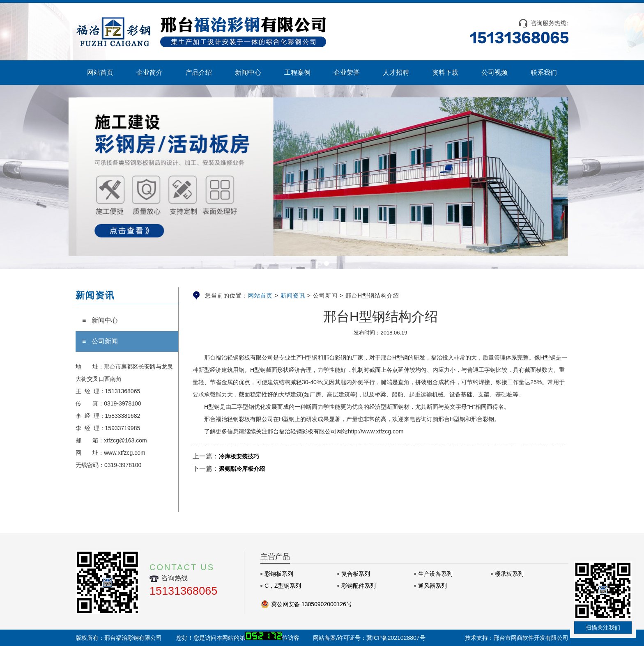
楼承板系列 (509, 574)
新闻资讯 (293, 296)
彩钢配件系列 (359, 586)
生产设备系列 (435, 574)
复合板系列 (356, 574)
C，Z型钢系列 (283, 586)
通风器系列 (432, 586)
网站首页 (260, 296)
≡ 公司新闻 (100, 341)
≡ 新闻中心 (100, 320)
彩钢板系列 (279, 574)
